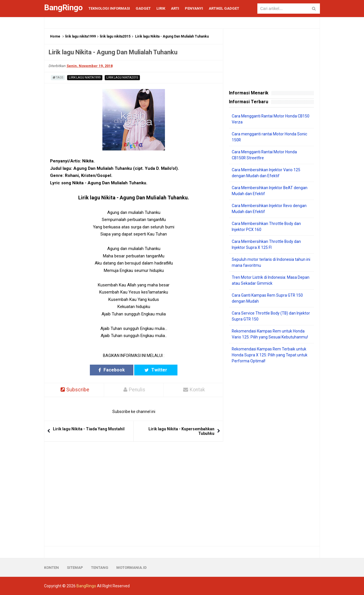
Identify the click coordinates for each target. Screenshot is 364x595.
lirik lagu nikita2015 (115, 36)
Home (55, 36)
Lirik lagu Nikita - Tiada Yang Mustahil (89, 429)
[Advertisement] (271, 455)
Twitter (156, 370)
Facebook (112, 370)
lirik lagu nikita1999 (80, 36)
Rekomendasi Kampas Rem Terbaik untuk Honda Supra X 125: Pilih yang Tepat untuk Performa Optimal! (270, 355)
